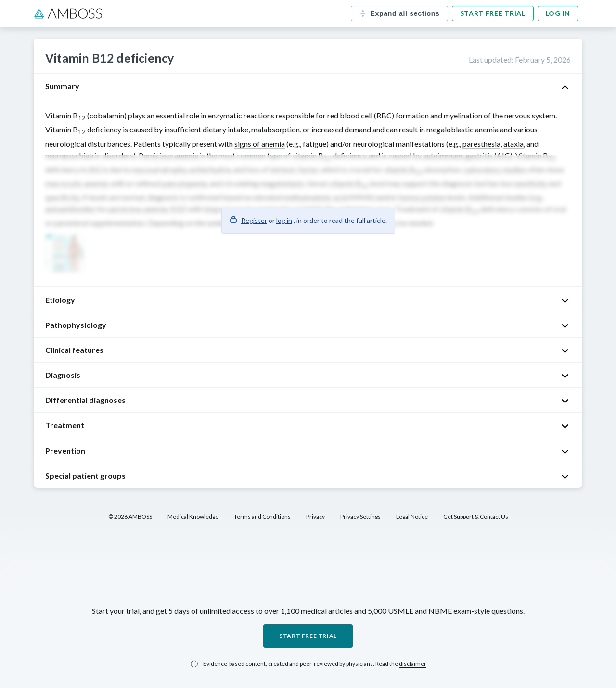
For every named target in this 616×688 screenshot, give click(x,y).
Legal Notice (412, 516)
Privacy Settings (360, 516)
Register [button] (254, 220)
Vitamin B (65, 116)
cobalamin (107, 115)
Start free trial (493, 13)
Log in (558, 13)
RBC (384, 115)
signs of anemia (260, 144)
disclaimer (413, 664)
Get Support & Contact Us (476, 516)
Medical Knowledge (193, 516)
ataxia (513, 144)
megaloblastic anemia (462, 129)
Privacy (315, 516)
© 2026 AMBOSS (130, 516)
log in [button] (284, 220)
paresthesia (481, 144)
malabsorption (276, 129)
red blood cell (350, 115)
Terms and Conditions (262, 516)
